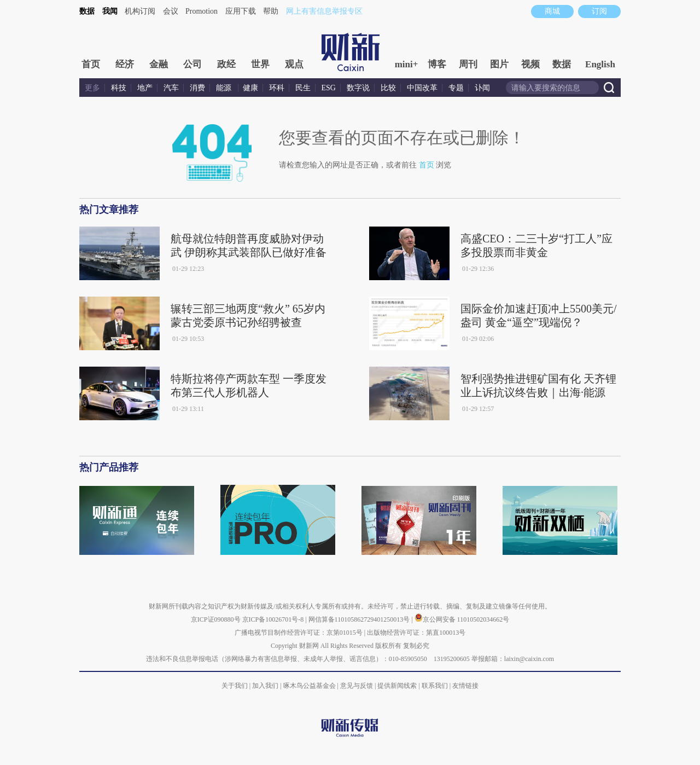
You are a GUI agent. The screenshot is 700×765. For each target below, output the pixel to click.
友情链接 (465, 686)
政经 (226, 64)
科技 (119, 88)
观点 (294, 64)
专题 (456, 88)
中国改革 (422, 88)
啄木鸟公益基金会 (310, 686)
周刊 (468, 64)
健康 (250, 88)
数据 (87, 11)
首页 (91, 64)
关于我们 (235, 686)
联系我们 (435, 686)
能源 (225, 88)
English (600, 64)
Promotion (202, 11)
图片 (499, 64)
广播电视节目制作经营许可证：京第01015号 (299, 633)
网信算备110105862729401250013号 (360, 619)
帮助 (271, 11)
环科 (277, 88)
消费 (197, 88)
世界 (260, 64)
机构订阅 (140, 11)
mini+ (407, 64)
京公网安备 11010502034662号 (462, 619)
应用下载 (241, 11)
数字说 (358, 88)
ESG (329, 88)
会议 (171, 11)
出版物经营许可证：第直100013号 (416, 633)
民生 (303, 88)
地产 (145, 88)
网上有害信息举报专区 (324, 11)
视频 (530, 64)
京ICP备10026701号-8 (274, 619)
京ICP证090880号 (216, 619)
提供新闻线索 (397, 686)
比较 (388, 88)
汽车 (171, 88)
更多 (92, 88)
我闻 (110, 11)
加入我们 (265, 686)
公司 (192, 64)
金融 (159, 64)
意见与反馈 (357, 686)
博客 (437, 64)
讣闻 (482, 88)
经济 (125, 64)
